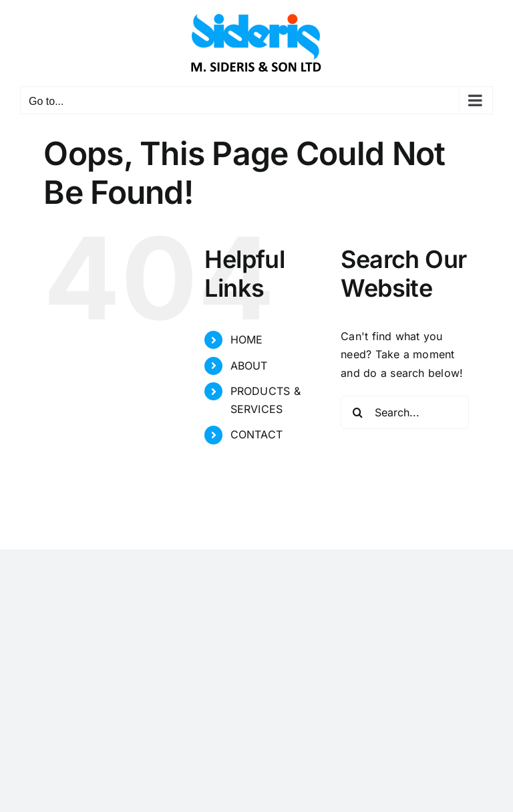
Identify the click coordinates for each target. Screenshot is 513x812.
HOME (247, 340)
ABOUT (249, 366)
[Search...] (405, 412)
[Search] (357, 412)
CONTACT (257, 434)
